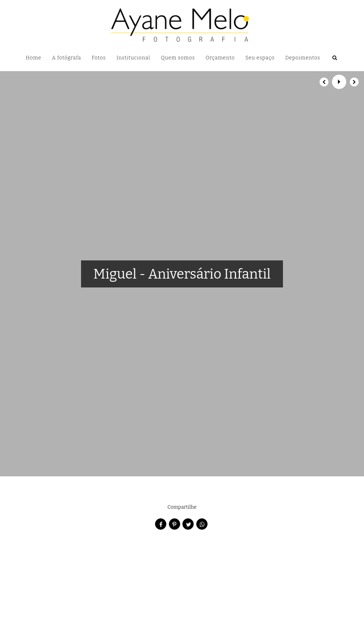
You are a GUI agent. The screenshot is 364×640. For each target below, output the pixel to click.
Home (33, 58)
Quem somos (178, 58)
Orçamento (220, 58)
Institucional (133, 58)
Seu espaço (260, 58)
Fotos (99, 58)
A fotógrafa (66, 58)
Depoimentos (303, 58)
